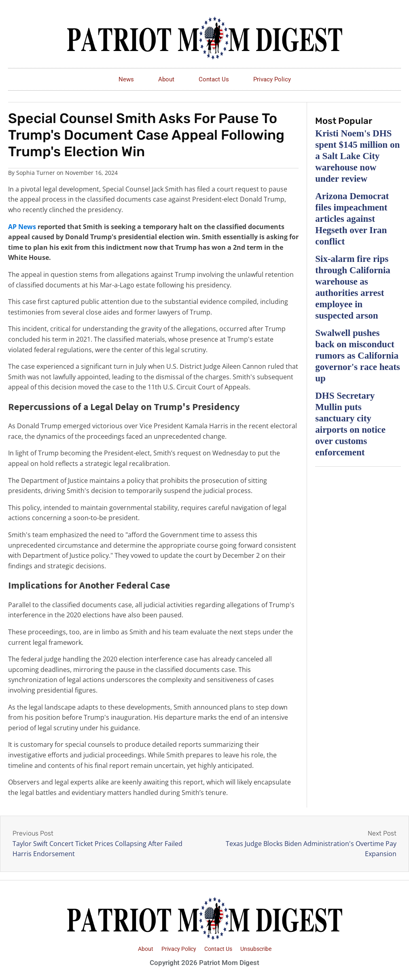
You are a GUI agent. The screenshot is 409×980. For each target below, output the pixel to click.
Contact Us (214, 79)
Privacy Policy (272, 79)
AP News (22, 227)
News (126, 79)
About (166, 79)
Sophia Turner (36, 173)
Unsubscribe (256, 949)
